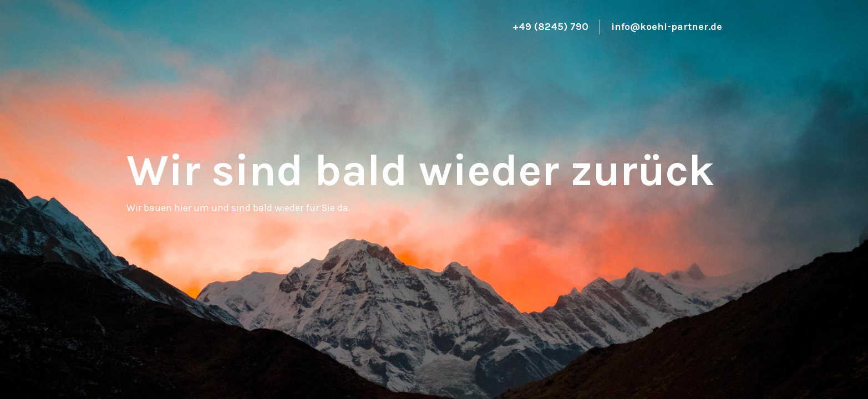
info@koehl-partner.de (667, 27)
